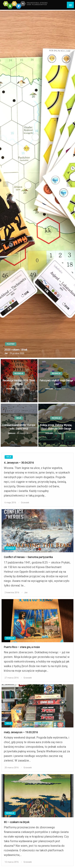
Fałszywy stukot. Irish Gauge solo (56, 382)
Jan (6, 353)
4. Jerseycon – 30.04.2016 (19, 463)
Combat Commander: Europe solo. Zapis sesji (19, 427)
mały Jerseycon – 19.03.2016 (21, 732)
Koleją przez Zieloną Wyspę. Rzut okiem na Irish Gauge (56, 427)
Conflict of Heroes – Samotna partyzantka (28, 557)
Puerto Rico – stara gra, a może (22, 647)
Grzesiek (10, 389)
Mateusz (49, 389)
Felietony (11, 344)
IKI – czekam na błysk (17, 822)
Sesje (19, 418)
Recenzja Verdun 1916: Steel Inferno (19, 382)
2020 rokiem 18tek (16, 350)
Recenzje (19, 373)
